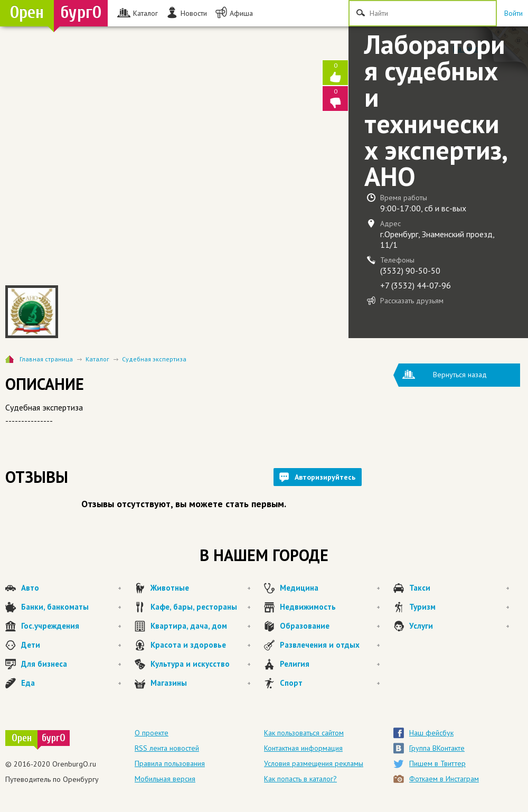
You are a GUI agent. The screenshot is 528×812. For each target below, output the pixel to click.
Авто (71, 588)
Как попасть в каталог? (300, 779)
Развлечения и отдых (330, 645)
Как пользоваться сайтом (304, 733)
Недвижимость (330, 607)
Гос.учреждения (71, 626)
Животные (201, 588)
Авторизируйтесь (325, 477)
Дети (71, 645)
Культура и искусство (201, 664)
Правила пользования (170, 763)
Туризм (459, 607)
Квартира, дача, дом (201, 626)
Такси (459, 588)
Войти (513, 13)
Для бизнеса (71, 664)
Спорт (330, 683)
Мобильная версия (165, 779)
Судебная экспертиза (154, 359)
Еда (71, 683)
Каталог (97, 359)
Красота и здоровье (201, 645)
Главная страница (46, 359)
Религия (330, 664)
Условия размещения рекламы (314, 763)
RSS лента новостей (167, 748)
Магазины (201, 683)
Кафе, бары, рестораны (201, 607)
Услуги (459, 626)
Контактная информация (303, 748)
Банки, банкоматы (71, 607)
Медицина (330, 588)
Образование (330, 626)
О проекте (152, 733)
